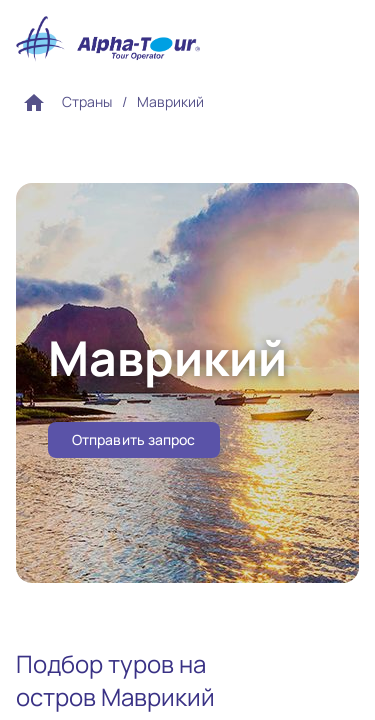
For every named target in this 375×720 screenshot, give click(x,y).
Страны (87, 101)
